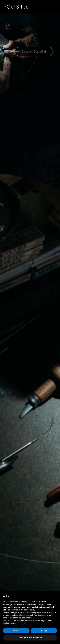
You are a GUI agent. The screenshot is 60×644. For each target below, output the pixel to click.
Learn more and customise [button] (30, 638)
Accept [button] (44, 631)
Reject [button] (16, 631)
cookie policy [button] (29, 610)
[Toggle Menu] (53, 7)
